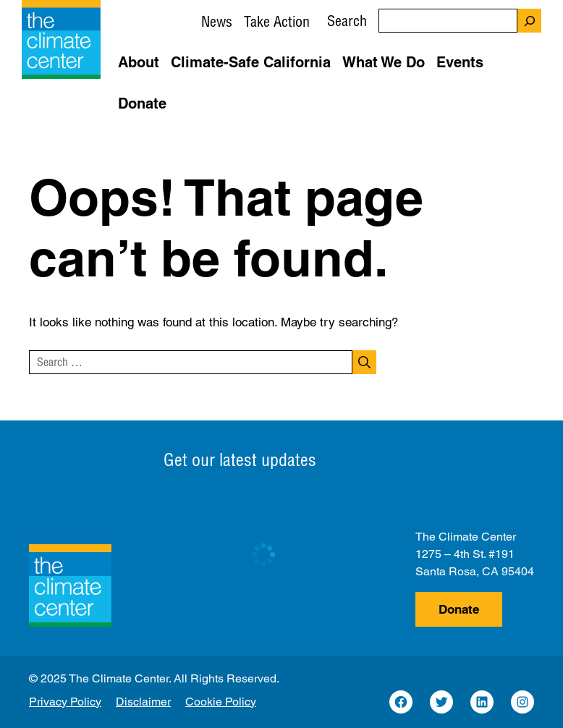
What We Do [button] (384, 62)
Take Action (277, 21)
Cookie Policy (221, 702)
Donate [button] (142, 103)
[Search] (529, 21)
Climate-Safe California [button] (251, 62)
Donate (459, 609)
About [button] (139, 62)
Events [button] (460, 62)
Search (347, 21)
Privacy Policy (65, 702)
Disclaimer (143, 702)
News (217, 21)
